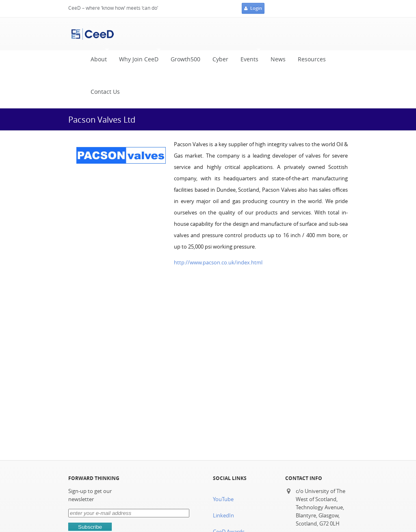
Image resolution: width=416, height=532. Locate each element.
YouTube (223, 499)
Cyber (220, 59)
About (97, 57)
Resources (312, 59)
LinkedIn (223, 516)
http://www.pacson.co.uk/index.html (218, 263)
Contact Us (105, 92)
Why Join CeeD (137, 57)
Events (247, 57)
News (278, 59)
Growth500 (185, 59)
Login (253, 9)
